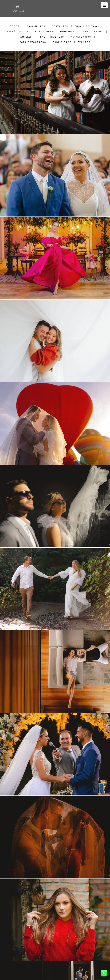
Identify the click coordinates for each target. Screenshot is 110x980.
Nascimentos (93, 32)
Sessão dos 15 (18, 32)
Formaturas (44, 32)
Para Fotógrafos (33, 42)
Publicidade (62, 42)
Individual (68, 32)
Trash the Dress (51, 37)
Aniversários (81, 37)
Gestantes (60, 26)
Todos (15, 26)
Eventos (84, 42)
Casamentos (36, 26)
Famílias (25, 37)
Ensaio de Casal (87, 26)
